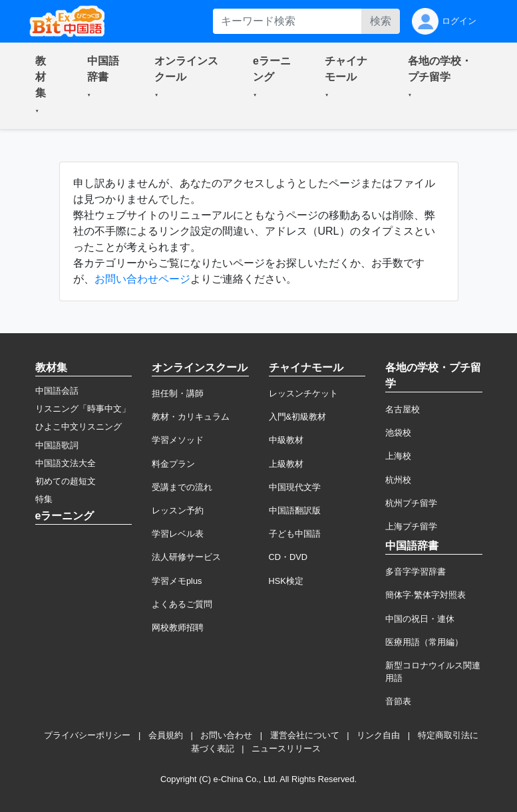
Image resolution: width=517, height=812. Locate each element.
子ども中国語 (295, 534)
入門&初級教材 (298, 417)
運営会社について (305, 735)
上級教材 (286, 464)
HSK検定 (286, 581)
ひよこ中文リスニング (79, 427)
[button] (45, 86)
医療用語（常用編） (424, 642)
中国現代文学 (295, 487)
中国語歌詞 (57, 445)
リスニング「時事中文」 (83, 409)
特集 (44, 499)
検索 (381, 21)
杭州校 (398, 480)
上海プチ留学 (411, 526)
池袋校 (398, 433)
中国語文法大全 (66, 463)
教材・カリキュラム (191, 417)
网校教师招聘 (178, 627)
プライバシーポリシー (87, 735)
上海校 (398, 456)
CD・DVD (288, 557)
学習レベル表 (178, 534)
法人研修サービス (186, 557)
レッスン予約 (178, 510)
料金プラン (173, 464)
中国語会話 (57, 391)
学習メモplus (177, 581)
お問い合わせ (226, 735)
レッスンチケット (303, 393)
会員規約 (166, 735)
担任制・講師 (178, 393)
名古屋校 (403, 409)
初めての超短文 (66, 481)
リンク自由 (378, 735)
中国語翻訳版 (295, 510)
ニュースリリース (286, 748)
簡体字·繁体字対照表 (426, 595)
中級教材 (286, 440)
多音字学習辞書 (416, 572)
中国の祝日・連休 (420, 619)
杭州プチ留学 (411, 503)
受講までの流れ (182, 487)
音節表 (398, 701)
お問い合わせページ (142, 279)
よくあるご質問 (182, 604)
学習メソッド (178, 440)
